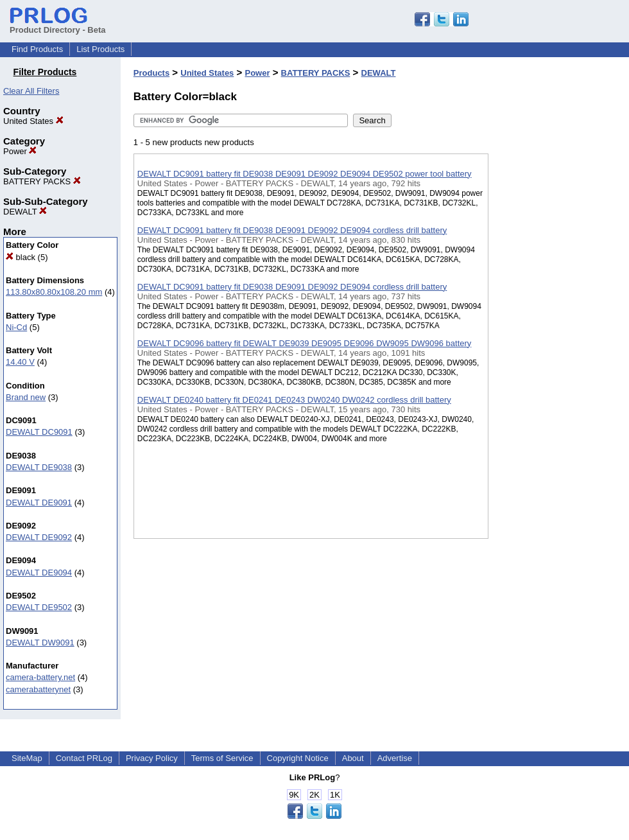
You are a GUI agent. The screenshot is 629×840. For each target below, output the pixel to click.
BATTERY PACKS (42, 181)
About (353, 758)
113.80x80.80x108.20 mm (54, 292)
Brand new (26, 397)
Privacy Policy (152, 758)
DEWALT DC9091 (39, 432)
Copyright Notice (298, 758)
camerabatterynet (38, 689)
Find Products (37, 49)
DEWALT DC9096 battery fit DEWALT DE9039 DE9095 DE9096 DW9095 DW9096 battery (304, 343)
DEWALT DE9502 (39, 607)
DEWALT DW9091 (40, 643)
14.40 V (20, 362)
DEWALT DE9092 (39, 537)
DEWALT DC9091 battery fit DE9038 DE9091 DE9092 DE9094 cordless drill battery (292, 230)
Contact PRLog (84, 758)
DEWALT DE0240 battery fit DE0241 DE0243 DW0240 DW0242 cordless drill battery (294, 400)
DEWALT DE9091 (39, 503)
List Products (100, 49)
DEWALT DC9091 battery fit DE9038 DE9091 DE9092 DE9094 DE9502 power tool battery (305, 174)
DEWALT (25, 212)
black (21, 257)
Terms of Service (222, 758)
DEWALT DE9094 (39, 573)
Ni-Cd (16, 327)
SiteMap (27, 758)
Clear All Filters (31, 91)
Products (151, 73)
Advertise (395, 758)
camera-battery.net (40, 677)
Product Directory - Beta (58, 25)
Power (20, 151)
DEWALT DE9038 (39, 467)
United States (33, 121)
